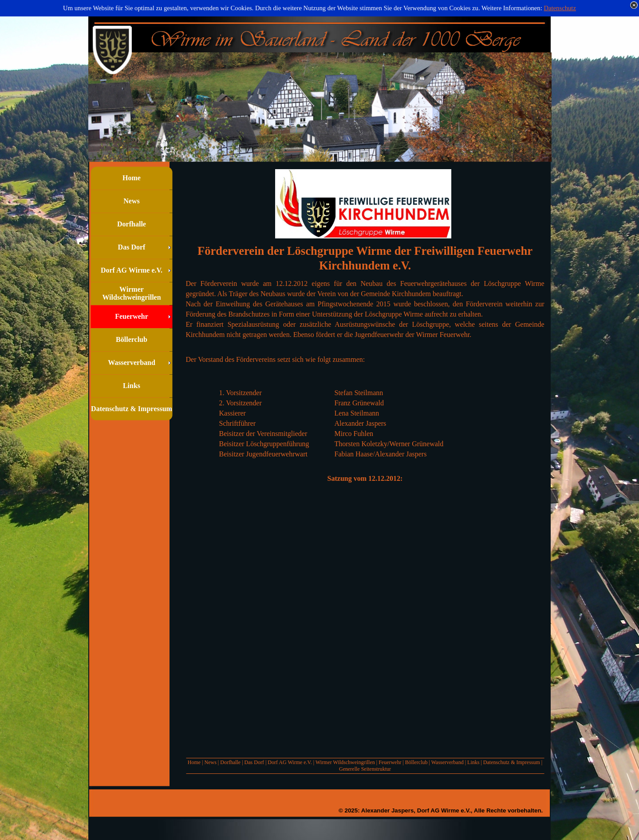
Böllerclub (416, 762)
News (210, 762)
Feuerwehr (390, 762)
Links (473, 762)
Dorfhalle (230, 762)
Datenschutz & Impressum (512, 762)
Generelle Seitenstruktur (365, 769)
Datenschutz (560, 8)
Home (194, 762)
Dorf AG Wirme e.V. (290, 762)
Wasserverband (448, 762)
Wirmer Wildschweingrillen (345, 762)
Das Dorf (254, 762)
